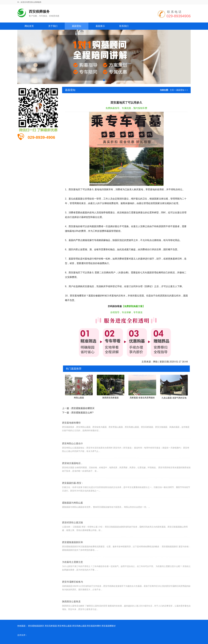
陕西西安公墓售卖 (71, 616)
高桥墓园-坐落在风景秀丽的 (142, 398)
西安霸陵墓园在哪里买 (83, 408)
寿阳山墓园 (79, 398)
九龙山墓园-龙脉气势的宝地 (174, 398)
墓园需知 (180, 90)
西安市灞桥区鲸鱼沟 (73, 596)
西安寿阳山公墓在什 (73, 458)
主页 (172, 90)
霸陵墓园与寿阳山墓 (73, 517)
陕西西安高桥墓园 (110, 398)
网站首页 (29, 26)
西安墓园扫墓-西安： (73, 497)
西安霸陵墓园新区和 (73, 557)
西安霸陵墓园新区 (36, 626)
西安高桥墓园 (51, 626)
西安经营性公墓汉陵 (73, 537)
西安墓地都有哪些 (71, 434)
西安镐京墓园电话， (73, 478)
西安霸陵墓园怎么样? (82, 413)
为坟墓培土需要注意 (73, 576)
